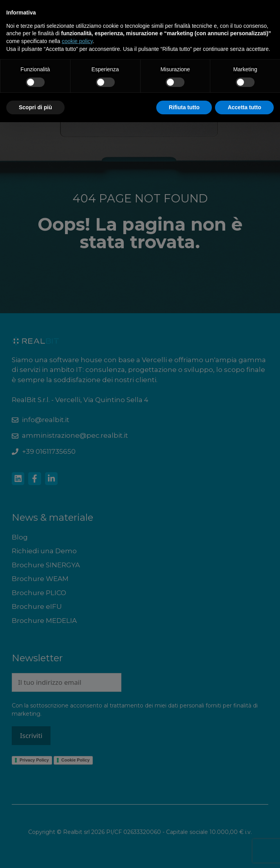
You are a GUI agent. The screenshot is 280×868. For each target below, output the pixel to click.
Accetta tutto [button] (244, 107)
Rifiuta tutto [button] (184, 107)
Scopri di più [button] (35, 107)
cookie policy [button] (77, 41)
